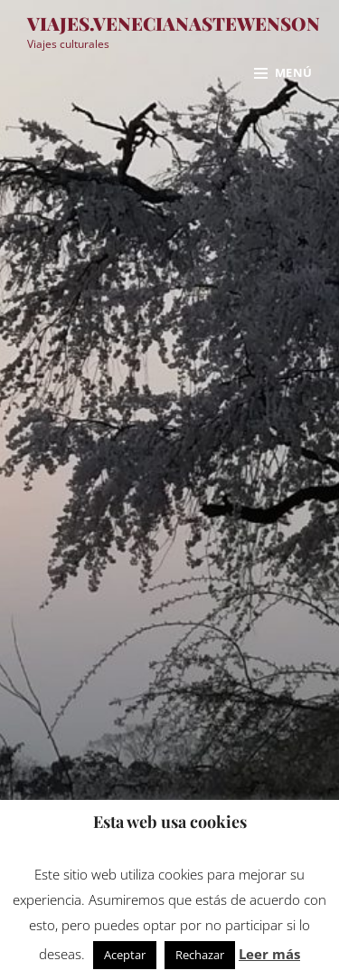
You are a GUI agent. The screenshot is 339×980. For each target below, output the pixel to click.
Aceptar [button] (125, 955)
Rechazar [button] (200, 955)
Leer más (269, 954)
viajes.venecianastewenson (174, 23)
